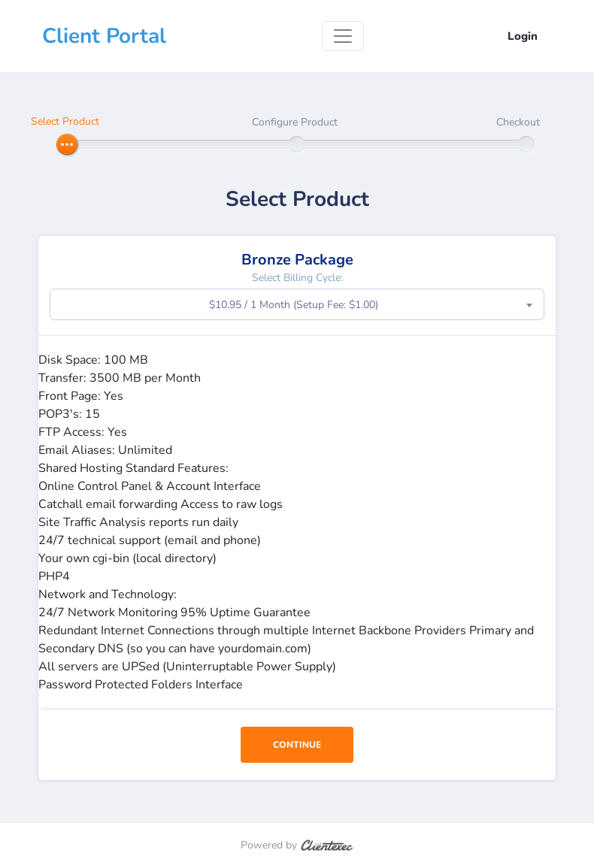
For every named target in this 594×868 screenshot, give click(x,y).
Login (523, 36)
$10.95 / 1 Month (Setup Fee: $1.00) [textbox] (294, 305)
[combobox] (297, 304)
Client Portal (104, 36)
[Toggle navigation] (343, 36)
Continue (297, 745)
